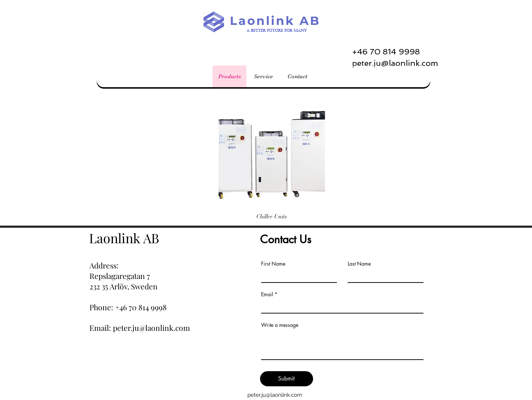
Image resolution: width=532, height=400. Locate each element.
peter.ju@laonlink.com (275, 395)
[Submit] (287, 379)
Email (267, 294)
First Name (273, 264)
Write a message (280, 325)
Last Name (359, 264)
